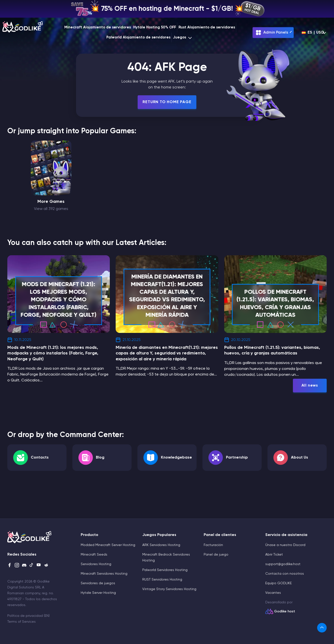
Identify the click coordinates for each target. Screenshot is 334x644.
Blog (100, 458)
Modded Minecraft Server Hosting (108, 545)
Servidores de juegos (98, 583)
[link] (322, 628)
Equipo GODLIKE (278, 583)
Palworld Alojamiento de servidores (138, 37)
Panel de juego (216, 555)
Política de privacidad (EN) (28, 616)
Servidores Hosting (96, 564)
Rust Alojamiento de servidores (207, 27)
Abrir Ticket (274, 555)
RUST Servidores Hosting (162, 580)
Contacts (40, 458)
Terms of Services (22, 622)
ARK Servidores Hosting (161, 545)
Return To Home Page (167, 102)
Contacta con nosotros (285, 574)
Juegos (183, 38)
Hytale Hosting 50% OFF (155, 27)
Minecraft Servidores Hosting (104, 574)
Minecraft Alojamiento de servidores (98, 27)
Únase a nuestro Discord (285, 545)
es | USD (313, 33)
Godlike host (285, 611)
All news (310, 386)
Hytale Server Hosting (98, 593)
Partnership (237, 458)
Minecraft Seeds (94, 555)
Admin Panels (272, 33)
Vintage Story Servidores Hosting (169, 589)
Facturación (213, 545)
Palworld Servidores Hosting (165, 570)
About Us (300, 458)
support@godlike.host (283, 564)
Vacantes (273, 593)
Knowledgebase (176, 458)
